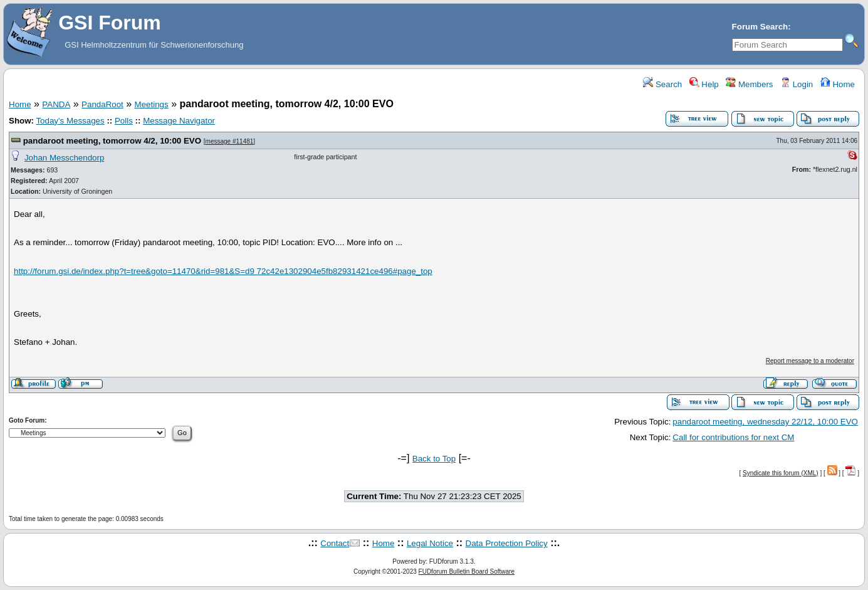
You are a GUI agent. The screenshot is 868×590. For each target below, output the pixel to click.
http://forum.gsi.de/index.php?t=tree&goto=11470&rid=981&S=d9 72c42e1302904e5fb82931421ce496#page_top (223, 271)
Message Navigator (179, 121)
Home (838, 84)
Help (704, 84)
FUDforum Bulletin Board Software (467, 572)
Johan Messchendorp (64, 158)
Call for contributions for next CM (733, 437)
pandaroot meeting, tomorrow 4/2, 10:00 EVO (112, 141)
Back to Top (434, 459)
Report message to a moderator (810, 361)
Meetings (152, 104)
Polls (124, 121)
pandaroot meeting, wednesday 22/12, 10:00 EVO (765, 422)
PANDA (56, 104)
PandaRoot (102, 104)
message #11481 (230, 141)
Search (662, 84)
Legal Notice (430, 543)
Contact (335, 543)
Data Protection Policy (507, 543)
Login (797, 84)
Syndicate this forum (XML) (781, 473)
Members (749, 84)
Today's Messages (70, 121)
